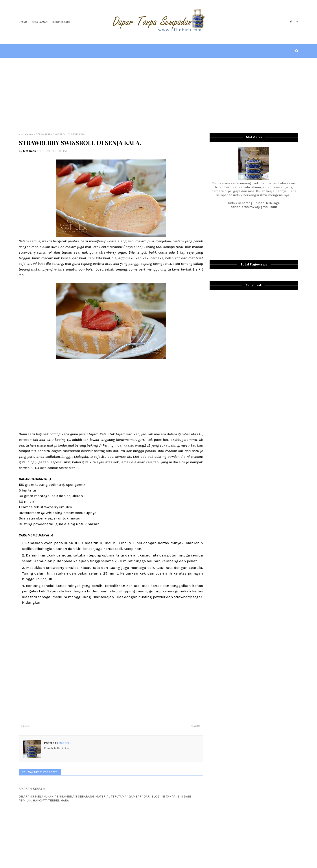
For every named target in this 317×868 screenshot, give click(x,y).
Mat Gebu (30, 151)
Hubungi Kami (61, 22)
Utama (23, 22)
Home (22, 134)
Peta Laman (40, 22)
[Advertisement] (158, 95)
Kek (31, 134)
